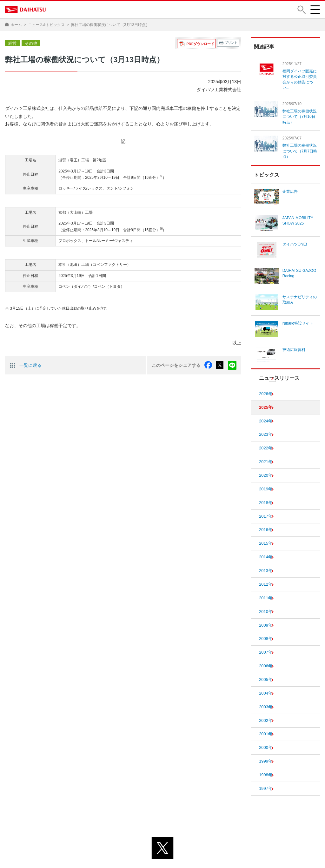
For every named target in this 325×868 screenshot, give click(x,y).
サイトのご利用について (189, 852)
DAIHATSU (26, 10)
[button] (301, 10)
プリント (231, 43)
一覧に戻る (30, 365)
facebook (210, 365)
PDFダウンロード (201, 43)
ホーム (16, 25)
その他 (30, 43)
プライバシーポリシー (134, 852)
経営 (12, 43)
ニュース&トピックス (46, 25)
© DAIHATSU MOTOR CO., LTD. (162, 860)
